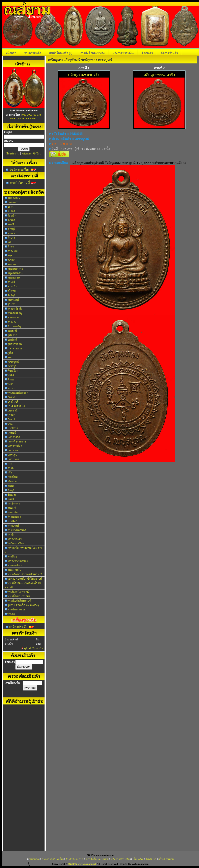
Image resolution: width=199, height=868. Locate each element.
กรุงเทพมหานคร (17, 530)
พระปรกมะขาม (16, 610)
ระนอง (11, 220)
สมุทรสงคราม (15, 273)
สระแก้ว (12, 286)
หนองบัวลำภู (15, 313)
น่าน (10, 424)
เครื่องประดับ (15, 539)
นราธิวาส (13, 428)
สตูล (10, 255)
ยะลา (10, 207)
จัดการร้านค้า (169, 53)
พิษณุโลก (13, 371)
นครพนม (13, 450)
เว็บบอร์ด (138, 859)
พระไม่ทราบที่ (20, 183)
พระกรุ (11, 614)
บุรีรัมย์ (11, 415)
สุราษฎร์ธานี (15, 309)
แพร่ (10, 357)
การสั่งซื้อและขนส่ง (92, 53)
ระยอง (11, 233)
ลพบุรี (11, 224)
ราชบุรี (11, 229)
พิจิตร (11, 375)
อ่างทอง (12, 322)
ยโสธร (11, 211)
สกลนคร (12, 264)
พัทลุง (11, 380)
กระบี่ (10, 535)
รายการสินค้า (33, 53)
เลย (9, 242)
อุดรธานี (12, 331)
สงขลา (11, 260)
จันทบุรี (12, 508)
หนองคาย (13, 317)
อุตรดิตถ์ (12, 340)
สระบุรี (11, 282)
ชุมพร (11, 486)
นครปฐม (12, 455)
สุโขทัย (12, 291)
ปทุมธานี (12, 411)
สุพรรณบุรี (13, 300)
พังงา (10, 384)
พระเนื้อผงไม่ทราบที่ (19, 596)
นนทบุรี (12, 433)
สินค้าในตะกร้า (61, 53)
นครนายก (13, 459)
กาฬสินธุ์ (12, 521)
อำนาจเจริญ (14, 326)
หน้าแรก (11, 53)
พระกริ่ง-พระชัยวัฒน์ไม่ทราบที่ (25, 574)
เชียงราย (12, 481)
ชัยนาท (12, 495)
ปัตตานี (11, 397)
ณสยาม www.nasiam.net (82, 864)
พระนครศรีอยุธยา (18, 393)
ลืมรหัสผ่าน (13, 154)
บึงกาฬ (11, 419)
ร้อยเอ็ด (12, 216)
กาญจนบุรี (13, 526)
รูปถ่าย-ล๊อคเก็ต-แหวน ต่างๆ (23, 605)
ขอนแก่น (13, 512)
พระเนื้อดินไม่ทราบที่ (19, 601)
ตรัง (10, 473)
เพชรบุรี (12, 366)
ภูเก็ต (10, 353)
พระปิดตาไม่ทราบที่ (19, 592)
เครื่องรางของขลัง (18, 561)
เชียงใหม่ (13, 477)
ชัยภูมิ (11, 490)
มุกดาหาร (13, 202)
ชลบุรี (11, 499)
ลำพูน (11, 247)
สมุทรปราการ (15, 269)
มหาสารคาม (15, 349)
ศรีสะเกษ (13, 251)
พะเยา (11, 388)
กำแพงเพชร (14, 517)
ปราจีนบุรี (13, 402)
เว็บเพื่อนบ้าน (166, 859)
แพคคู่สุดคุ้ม (14, 570)
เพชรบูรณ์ (13, 362)
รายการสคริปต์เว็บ (52, 859)
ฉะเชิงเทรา (14, 504)
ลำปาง (11, 238)
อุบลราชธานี (15, 344)
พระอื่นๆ (12, 557)
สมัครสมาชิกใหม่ (31, 154)
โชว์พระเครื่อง (19, 169)
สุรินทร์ (11, 304)
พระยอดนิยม (15, 565)
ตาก (10, 464)
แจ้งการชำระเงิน (123, 53)
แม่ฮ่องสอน (14, 198)
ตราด (10, 468)
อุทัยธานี (12, 335)
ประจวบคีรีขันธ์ (16, 406)
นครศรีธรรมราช (17, 442)
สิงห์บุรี (11, 295)
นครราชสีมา (15, 446)
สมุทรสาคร (14, 278)
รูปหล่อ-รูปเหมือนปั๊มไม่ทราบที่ (25, 579)
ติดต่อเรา (147, 53)
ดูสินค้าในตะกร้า (34, 648)
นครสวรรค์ (14, 437)
